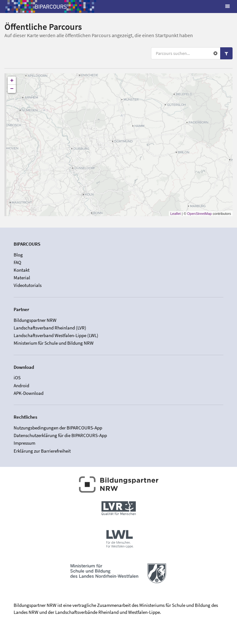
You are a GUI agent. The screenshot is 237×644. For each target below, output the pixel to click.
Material (22, 278)
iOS (17, 378)
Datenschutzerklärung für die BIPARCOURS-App (60, 435)
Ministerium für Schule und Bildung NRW (54, 343)
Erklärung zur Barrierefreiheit (42, 451)
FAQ (17, 262)
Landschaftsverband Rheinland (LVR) (50, 328)
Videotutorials (28, 285)
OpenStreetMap (200, 214)
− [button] (12, 89)
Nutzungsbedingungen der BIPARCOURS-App (58, 428)
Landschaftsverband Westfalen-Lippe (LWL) (56, 335)
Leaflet (176, 214)
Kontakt (22, 270)
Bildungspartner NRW (35, 320)
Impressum (24, 443)
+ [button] (12, 81)
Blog (18, 255)
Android (21, 385)
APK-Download (29, 393)
